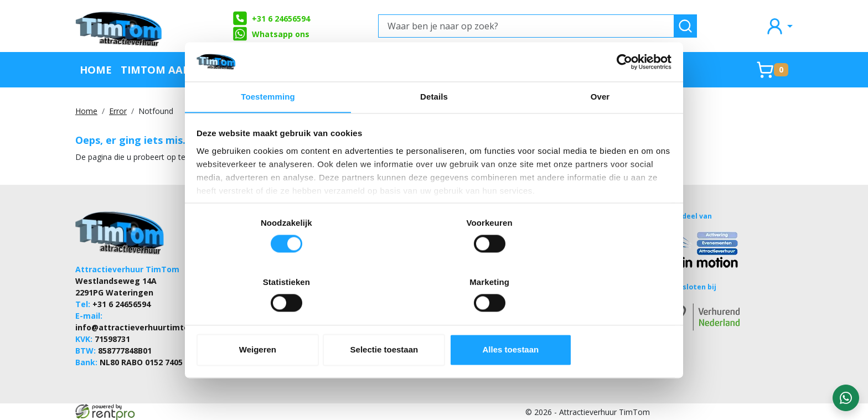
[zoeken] (685, 26)
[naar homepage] (120, 26)
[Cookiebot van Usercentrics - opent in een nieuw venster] (622, 87)
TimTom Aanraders (176, 69)
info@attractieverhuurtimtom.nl (141, 327)
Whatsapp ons (271, 34)
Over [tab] (600, 124)
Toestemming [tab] (268, 124)
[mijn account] (779, 26)
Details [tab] (434, 124)
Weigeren (275, 325)
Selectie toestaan (434, 325)
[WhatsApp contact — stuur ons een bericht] (846, 398)
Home (96, 69)
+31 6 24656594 (271, 18)
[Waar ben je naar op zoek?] (526, 26)
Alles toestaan (593, 325)
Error (118, 111)
